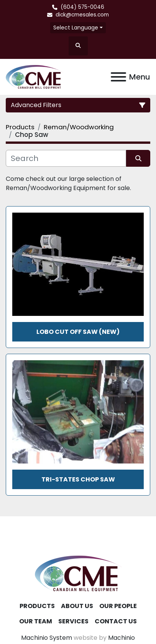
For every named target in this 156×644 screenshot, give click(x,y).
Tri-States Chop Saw (78, 479)
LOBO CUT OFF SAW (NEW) (78, 332)
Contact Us (116, 621)
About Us (77, 606)
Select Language (76, 28)
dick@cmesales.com (82, 15)
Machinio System (47, 638)
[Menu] (118, 77)
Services (73, 621)
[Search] (66, 158)
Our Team (36, 621)
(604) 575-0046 (82, 7)
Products (37, 606)
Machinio (122, 638)
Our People (118, 606)
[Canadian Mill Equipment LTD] (78, 573)
